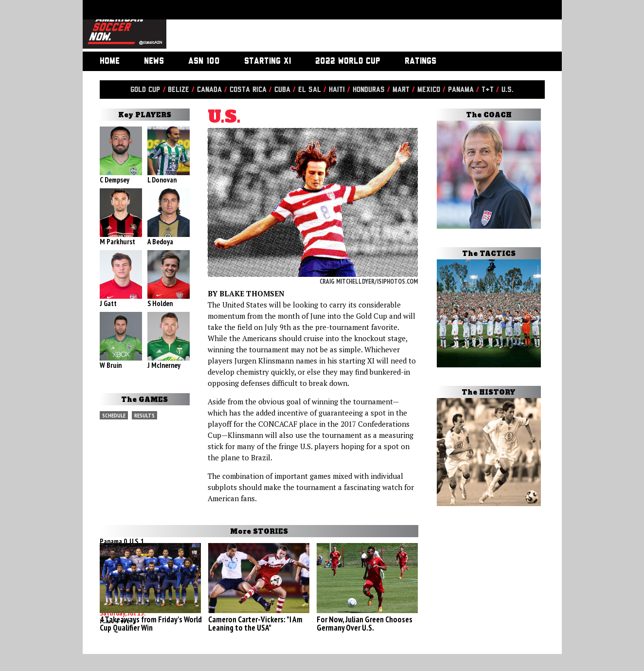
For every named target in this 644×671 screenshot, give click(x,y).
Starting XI (268, 61)
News (154, 61)
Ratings (420, 61)
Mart (401, 90)
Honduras (369, 90)
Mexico (429, 90)
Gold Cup (145, 90)
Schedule (114, 415)
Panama (461, 90)
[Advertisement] (353, 27)
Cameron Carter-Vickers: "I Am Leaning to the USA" (255, 624)
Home (110, 61)
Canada (209, 90)
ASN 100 (204, 61)
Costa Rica (248, 90)
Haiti (337, 90)
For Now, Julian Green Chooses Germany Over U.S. (365, 624)
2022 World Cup (348, 61)
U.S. (508, 90)
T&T (488, 90)
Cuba (282, 90)
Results (144, 415)
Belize (179, 90)
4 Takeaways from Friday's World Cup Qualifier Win (151, 624)
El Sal (310, 90)
